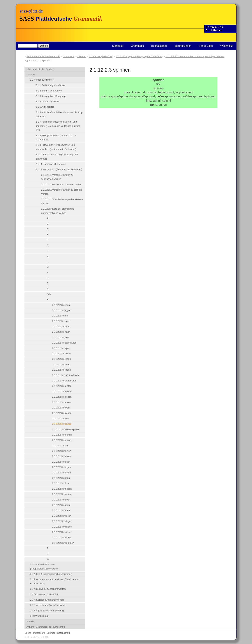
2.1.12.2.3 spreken (62, 435)
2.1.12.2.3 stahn (61, 446)
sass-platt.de (31, 11)
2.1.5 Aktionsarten (45, 107)
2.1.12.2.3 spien (60, 419)
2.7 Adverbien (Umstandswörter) (47, 600)
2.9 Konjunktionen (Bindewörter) (47, 611)
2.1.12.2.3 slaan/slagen (64, 343)
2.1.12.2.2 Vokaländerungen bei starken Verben (62, 201)
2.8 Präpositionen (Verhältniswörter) (49, 605)
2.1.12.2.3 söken (61, 408)
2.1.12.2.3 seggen (61, 310)
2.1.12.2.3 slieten (61, 364)
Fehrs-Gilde (206, 46)
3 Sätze (30, 621)
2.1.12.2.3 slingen (61, 370)
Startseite (118, 46)
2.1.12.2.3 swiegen (62, 521)
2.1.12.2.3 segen (61, 305)
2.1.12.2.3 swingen (62, 527)
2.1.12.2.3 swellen (62, 516)
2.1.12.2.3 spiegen (62, 413)
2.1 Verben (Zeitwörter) (101, 56)
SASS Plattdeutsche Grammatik (43, 56)
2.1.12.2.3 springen (62, 440)
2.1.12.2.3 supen (61, 510)
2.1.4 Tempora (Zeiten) (47, 101)
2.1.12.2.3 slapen (61, 348)
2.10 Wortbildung (39, 616)
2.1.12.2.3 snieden (62, 397)
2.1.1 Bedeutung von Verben (50, 85)
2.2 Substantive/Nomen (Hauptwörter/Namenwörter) (45, 566)
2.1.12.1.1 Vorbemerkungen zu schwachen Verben (57, 177)
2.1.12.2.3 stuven (61, 500)
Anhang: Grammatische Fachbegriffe (46, 627)
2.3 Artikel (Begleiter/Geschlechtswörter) (51, 574)
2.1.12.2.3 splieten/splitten (66, 429)
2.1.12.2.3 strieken (62, 494)
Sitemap (51, 633)
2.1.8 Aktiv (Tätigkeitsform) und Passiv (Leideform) (56, 138)
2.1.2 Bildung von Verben (49, 91)
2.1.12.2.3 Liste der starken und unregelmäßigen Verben (195, 56)
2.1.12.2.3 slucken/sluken (65, 375)
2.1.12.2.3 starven (61, 451)
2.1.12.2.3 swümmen (63, 543)
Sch (49, 294)
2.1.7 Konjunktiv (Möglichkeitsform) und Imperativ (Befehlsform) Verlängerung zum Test (58, 126)
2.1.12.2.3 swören (61, 537)
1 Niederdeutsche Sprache (40, 69)
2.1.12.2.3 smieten (62, 386)
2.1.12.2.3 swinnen (62, 532)
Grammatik (137, 46)
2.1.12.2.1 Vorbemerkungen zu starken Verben (61, 192)
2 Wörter (82, 56)
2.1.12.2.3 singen (61, 321)
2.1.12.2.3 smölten (62, 391)
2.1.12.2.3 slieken (61, 354)
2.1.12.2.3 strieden (62, 489)
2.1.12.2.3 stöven (61, 483)
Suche (28, 633)
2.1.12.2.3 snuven (61, 402)
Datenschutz (64, 633)
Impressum (39, 633)
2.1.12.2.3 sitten (60, 337)
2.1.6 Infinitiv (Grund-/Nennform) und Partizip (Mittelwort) (59, 114)
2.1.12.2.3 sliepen (61, 359)
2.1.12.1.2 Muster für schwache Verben (62, 184)
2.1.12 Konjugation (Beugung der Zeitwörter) (139, 56)
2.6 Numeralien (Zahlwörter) (45, 594)
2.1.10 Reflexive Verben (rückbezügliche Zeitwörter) (57, 156)
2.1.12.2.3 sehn (60, 316)
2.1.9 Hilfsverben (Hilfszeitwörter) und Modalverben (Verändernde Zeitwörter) (56, 147)
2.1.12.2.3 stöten (61, 478)
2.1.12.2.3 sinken (61, 327)
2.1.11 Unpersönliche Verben (51, 164)
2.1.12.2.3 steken (61, 462)
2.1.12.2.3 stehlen (61, 456)
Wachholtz (227, 46)
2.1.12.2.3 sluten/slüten (64, 381)
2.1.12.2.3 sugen (61, 505)
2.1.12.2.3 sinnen (61, 332)
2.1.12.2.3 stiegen (61, 467)
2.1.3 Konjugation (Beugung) (51, 96)
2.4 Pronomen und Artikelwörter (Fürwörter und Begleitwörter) (55, 581)
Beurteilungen (183, 46)
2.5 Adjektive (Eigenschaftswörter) (48, 589)
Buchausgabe (159, 46)
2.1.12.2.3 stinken (61, 473)
